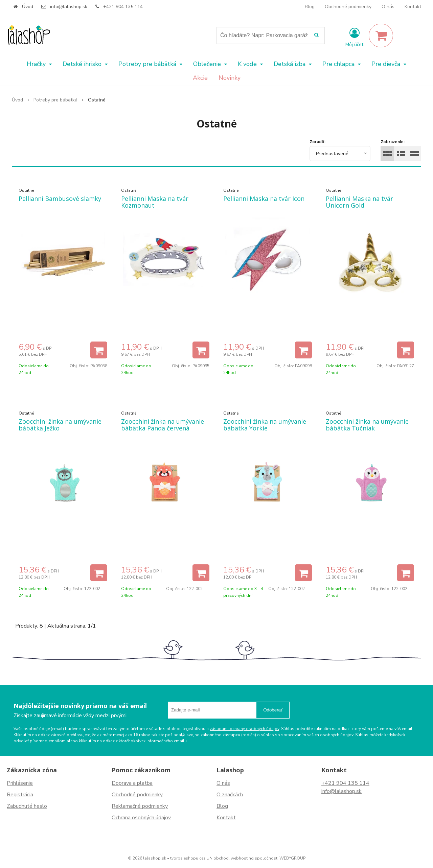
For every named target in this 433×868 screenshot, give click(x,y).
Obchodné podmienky (348, 7)
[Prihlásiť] (354, 37)
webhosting (242, 858)
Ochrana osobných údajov (141, 818)
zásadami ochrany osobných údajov (244, 729)
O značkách (230, 795)
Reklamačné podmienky (140, 806)
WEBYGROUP (292, 858)
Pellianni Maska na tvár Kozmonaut (155, 202)
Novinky (230, 78)
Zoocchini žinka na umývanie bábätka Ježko (60, 425)
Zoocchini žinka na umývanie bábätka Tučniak (367, 425)
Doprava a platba (132, 783)
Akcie (200, 78)
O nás (388, 7)
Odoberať (273, 710)
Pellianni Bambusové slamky (60, 198)
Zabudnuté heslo (27, 806)
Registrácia (20, 795)
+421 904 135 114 (123, 7)
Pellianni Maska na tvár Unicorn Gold (359, 202)
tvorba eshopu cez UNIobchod (199, 858)
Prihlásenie (20, 783)
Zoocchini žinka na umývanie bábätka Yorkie (265, 425)
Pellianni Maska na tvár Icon (264, 198)
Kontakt (413, 7)
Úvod (28, 7)
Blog (310, 7)
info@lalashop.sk (69, 7)
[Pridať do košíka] (99, 350)
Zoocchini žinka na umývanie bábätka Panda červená (163, 425)
